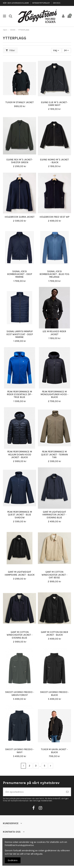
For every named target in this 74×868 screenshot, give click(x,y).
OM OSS (57, 3)
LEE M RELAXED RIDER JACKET (54, 333)
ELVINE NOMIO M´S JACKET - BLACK (54, 161)
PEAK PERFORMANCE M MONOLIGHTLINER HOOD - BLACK (54, 394)
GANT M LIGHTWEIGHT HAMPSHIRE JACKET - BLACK (20, 573)
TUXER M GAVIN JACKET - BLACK (54, 751)
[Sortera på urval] (56, 50)
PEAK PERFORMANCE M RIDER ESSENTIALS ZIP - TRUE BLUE (20, 394)
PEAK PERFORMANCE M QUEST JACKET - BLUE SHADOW (20, 515)
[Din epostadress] (33, 792)
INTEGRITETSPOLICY (41, 3)
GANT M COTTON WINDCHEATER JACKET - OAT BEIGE (54, 575)
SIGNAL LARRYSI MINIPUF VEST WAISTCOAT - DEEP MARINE (20, 334)
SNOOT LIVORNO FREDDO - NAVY (20, 751)
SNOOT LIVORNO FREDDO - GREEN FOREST (20, 693)
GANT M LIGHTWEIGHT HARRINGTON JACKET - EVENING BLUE (54, 515)
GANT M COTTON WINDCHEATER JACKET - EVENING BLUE (20, 635)
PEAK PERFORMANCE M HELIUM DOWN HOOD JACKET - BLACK (20, 454)
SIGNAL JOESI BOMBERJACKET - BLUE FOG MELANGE (54, 274)
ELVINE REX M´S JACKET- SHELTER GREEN (20, 161)
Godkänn (13, 860)
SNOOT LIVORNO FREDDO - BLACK (54, 693)
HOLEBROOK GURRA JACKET (20, 217)
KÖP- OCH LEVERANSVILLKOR (16, 3)
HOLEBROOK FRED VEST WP (54, 217)
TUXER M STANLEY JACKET (20, 102)
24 (66, 50)
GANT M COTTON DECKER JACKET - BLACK (54, 633)
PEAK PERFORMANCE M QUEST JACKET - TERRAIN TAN (54, 454)
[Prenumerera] (67, 792)
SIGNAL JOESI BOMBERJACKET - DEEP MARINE (20, 274)
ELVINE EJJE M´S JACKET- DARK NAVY (54, 104)
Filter (10, 50)
